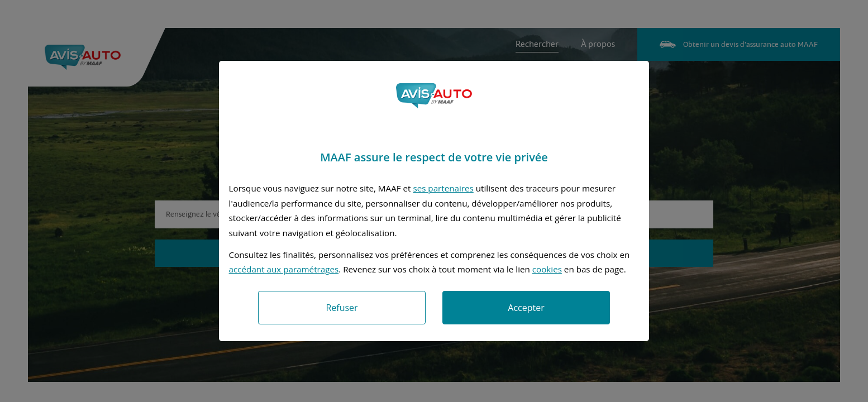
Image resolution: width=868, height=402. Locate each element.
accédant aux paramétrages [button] (284, 269)
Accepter (526, 308)
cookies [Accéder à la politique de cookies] (547, 269)
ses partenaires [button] (443, 188)
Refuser (342, 308)
